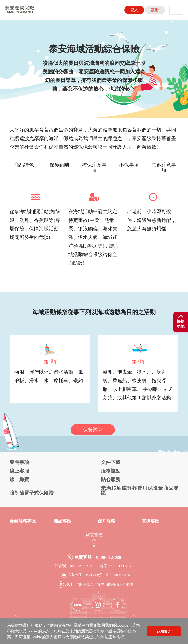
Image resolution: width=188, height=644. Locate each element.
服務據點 (111, 471)
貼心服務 (111, 479)
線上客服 (19, 471)
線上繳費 (19, 479)
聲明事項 (19, 462)
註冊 (155, 10)
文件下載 (111, 462)
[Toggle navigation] (176, 10)
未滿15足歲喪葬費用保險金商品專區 (140, 490)
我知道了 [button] (164, 631)
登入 (134, 10)
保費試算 (93, 430)
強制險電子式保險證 (32, 493)
